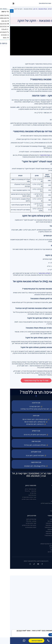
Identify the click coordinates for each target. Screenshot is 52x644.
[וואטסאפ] (14, 640)
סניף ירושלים (26, 431)
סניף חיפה (26, 416)
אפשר (42, 635)
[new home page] (47, 3)
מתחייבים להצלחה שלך (35, 3)
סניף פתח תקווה (26, 462)
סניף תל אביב (26, 403)
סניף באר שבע (26, 441)
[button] (2, 11)
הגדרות (9, 631)
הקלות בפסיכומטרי (34, 273)
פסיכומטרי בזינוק (21, 485)
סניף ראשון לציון (26, 452)
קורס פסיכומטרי (35, 155)
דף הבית (46, 9)
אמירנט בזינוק (22, 516)
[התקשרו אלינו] (38, 641)
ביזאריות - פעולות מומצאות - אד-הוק (33, 9)
